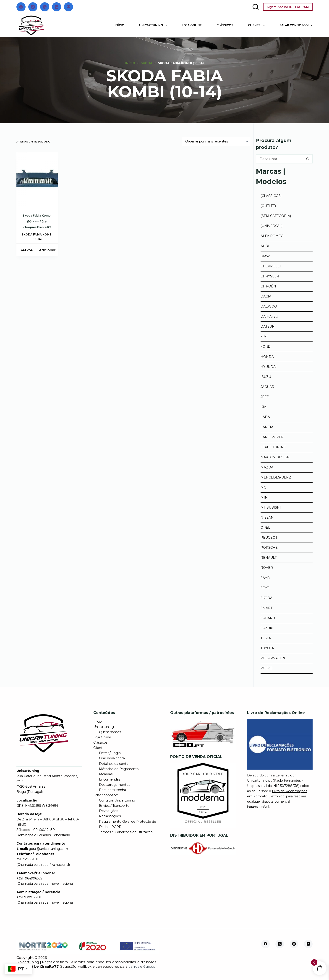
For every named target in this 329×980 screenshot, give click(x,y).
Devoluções (108, 811)
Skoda (266, 598)
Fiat (264, 336)
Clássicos (225, 25)
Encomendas (110, 779)
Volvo (266, 668)
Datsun (268, 326)
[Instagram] (33, 7)
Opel (265, 527)
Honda (267, 357)
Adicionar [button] (47, 250)
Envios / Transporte (114, 806)
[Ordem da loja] (216, 142)
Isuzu (266, 377)
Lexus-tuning (273, 447)
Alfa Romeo (272, 236)
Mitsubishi (271, 507)
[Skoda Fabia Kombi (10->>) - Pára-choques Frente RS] (37, 179)
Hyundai (269, 367)
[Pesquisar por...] (280, 159)
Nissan (267, 517)
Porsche (269, 548)
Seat (265, 588)
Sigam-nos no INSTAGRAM (288, 7)
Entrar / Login (110, 753)
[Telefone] (57, 7)
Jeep (265, 397)
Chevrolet (271, 266)
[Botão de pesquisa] (308, 159)
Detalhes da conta (114, 764)
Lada (265, 417)
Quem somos (110, 732)
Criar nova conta (112, 758)
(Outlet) (268, 206)
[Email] (68, 7)
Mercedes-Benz (276, 477)
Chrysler (270, 276)
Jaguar (267, 387)
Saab (265, 578)
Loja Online (192, 25)
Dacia (266, 296)
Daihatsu (269, 316)
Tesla (266, 638)
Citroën (268, 286)
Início (120, 25)
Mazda (267, 467)
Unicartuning (154, 25)
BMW (265, 256)
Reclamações (110, 816)
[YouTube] (308, 944)
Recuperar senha (112, 790)
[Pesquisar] (256, 7)
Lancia (267, 427)
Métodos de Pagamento (119, 769)
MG (263, 487)
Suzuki (267, 628)
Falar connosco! (296, 25)
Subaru (268, 618)
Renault (269, 558)
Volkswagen (273, 658)
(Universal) (272, 226)
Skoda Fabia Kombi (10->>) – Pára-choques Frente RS (37, 221)
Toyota (267, 648)
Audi (265, 246)
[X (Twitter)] (280, 944)
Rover (267, 568)
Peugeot (269, 538)
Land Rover (272, 437)
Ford (266, 346)
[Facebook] (21, 7)
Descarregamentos (115, 785)
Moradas (106, 774)
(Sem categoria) (276, 216)
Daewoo (269, 306)
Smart (266, 608)
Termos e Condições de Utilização (126, 832)
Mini (265, 497)
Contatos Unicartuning (117, 800)
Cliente (257, 25)
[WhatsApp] (45, 7)
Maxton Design (275, 457)
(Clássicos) (271, 196)
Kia (263, 407)
